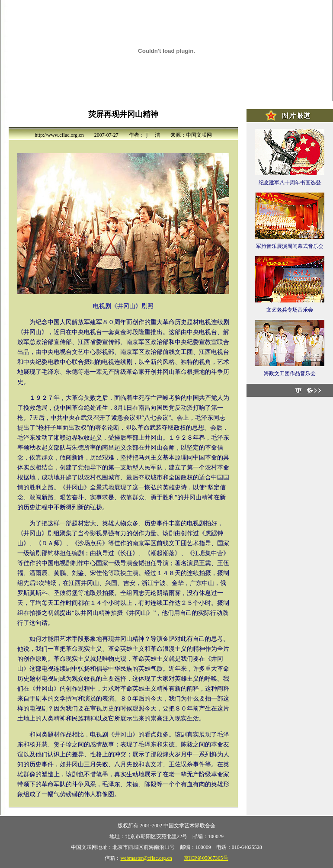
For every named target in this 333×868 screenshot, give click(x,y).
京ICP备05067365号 (206, 858)
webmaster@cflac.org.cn (146, 858)
